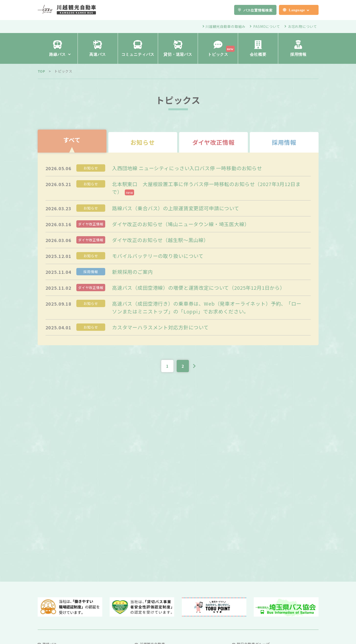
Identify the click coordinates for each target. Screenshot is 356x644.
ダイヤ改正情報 (213, 142)
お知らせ (143, 142)
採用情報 (284, 142)
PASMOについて (267, 26)
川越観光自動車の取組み (225, 26)
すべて (72, 140)
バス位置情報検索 (258, 10)
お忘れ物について (303, 26)
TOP (42, 71)
